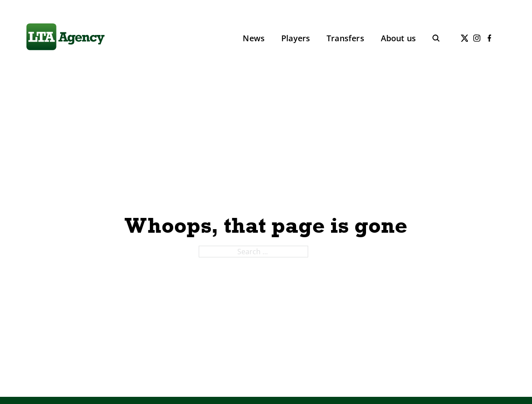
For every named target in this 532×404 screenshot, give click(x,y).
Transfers (345, 38)
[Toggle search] (436, 38)
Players (296, 38)
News (254, 38)
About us (399, 38)
